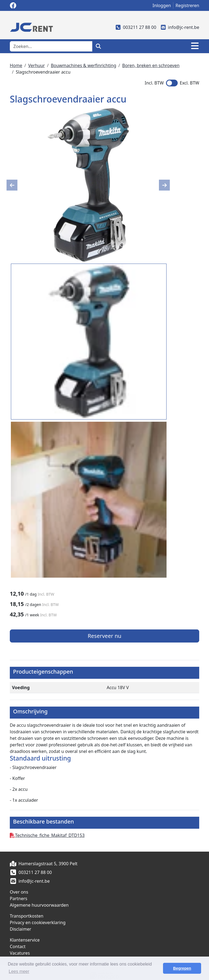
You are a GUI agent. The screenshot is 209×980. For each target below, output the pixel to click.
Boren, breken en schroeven (151, 65)
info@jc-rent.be (180, 27)
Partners (19, 898)
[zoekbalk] (51, 46)
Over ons (19, 892)
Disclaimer (21, 929)
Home (16, 65)
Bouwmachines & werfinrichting (84, 65)
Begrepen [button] (182, 968)
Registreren (187, 5)
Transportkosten (27, 916)
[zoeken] (98, 46)
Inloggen (162, 5)
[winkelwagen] (180, 46)
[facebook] (13, 5)
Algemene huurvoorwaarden (39, 905)
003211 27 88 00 (136, 27)
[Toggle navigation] (195, 46)
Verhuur (36, 65)
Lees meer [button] (19, 971)
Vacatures (20, 953)
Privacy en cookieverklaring (38, 922)
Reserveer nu (104, 636)
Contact (18, 946)
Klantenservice (25, 940)
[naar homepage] (32, 27)
